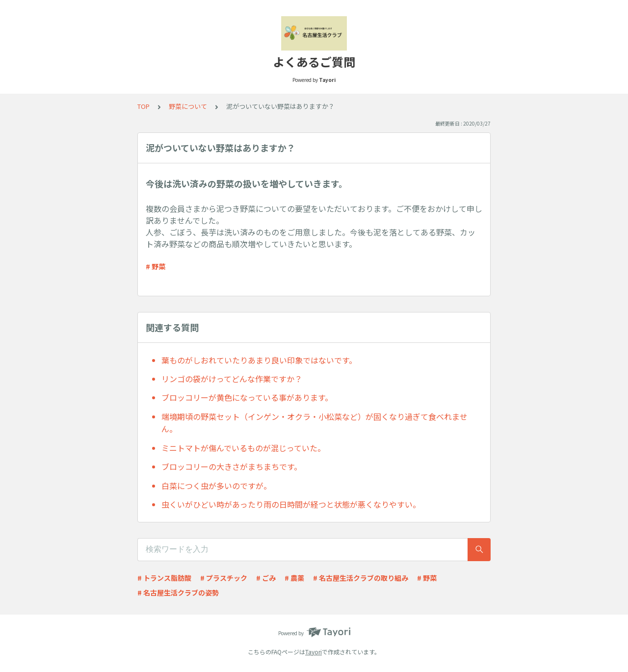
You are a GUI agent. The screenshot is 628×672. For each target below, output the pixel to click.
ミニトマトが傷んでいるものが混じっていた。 (243, 448)
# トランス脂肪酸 (164, 578)
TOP (144, 106)
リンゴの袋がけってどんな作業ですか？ (232, 379)
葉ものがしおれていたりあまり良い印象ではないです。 (259, 360)
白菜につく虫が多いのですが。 (216, 486)
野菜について (188, 106)
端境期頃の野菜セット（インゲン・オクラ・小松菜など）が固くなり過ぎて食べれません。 (314, 423)
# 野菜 (156, 266)
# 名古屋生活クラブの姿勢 (178, 593)
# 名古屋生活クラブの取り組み (361, 578)
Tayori (314, 652)
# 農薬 (294, 578)
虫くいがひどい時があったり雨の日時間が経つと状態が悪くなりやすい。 (291, 504)
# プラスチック (224, 578)
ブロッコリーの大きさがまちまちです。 (232, 466)
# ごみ (266, 578)
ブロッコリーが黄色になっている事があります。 (247, 397)
